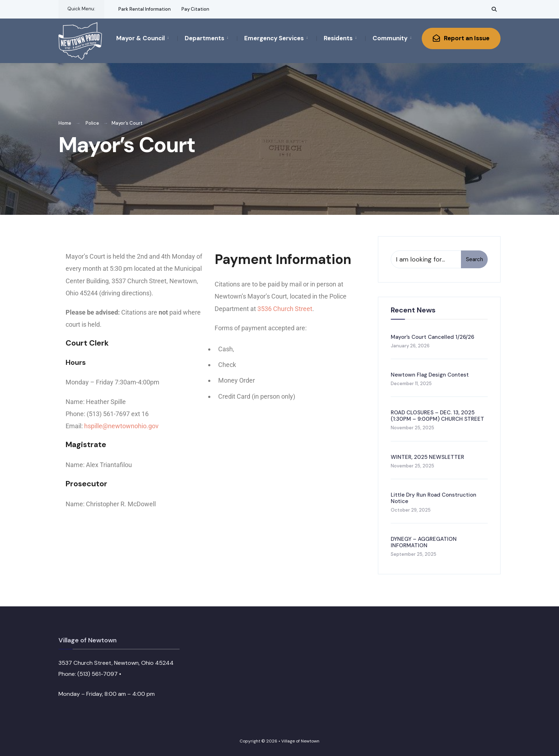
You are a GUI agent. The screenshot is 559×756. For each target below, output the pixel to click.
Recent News (413, 310)
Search (475, 259)
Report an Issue (461, 38)
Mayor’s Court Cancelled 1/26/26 (432, 337)
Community (390, 38)
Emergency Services (274, 38)
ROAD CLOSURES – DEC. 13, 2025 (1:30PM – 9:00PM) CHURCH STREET (437, 416)
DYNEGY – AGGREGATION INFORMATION (424, 542)
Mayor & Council (140, 38)
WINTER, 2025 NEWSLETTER (427, 457)
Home (65, 123)
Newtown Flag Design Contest (430, 375)
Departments (204, 38)
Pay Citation (195, 9)
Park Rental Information (145, 9)
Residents (338, 38)
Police (92, 123)
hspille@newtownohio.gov (121, 426)
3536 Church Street (285, 309)
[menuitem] (147, 38)
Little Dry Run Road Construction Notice (434, 498)
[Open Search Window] (494, 9)
